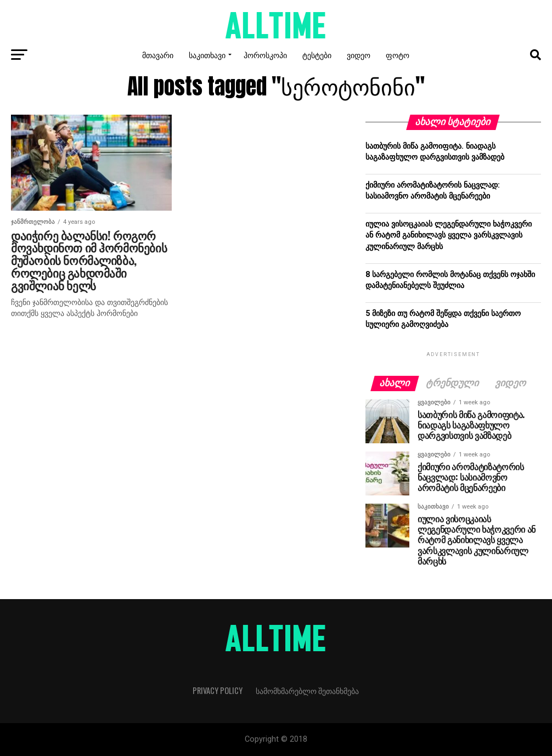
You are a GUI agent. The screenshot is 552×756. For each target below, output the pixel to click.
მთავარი (158, 55)
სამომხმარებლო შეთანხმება (307, 690)
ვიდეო (359, 55)
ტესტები (317, 55)
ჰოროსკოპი (265, 55)
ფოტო (398, 55)
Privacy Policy (218, 690)
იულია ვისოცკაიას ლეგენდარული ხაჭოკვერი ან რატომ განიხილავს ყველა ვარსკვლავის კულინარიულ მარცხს (449, 235)
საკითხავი (207, 55)
